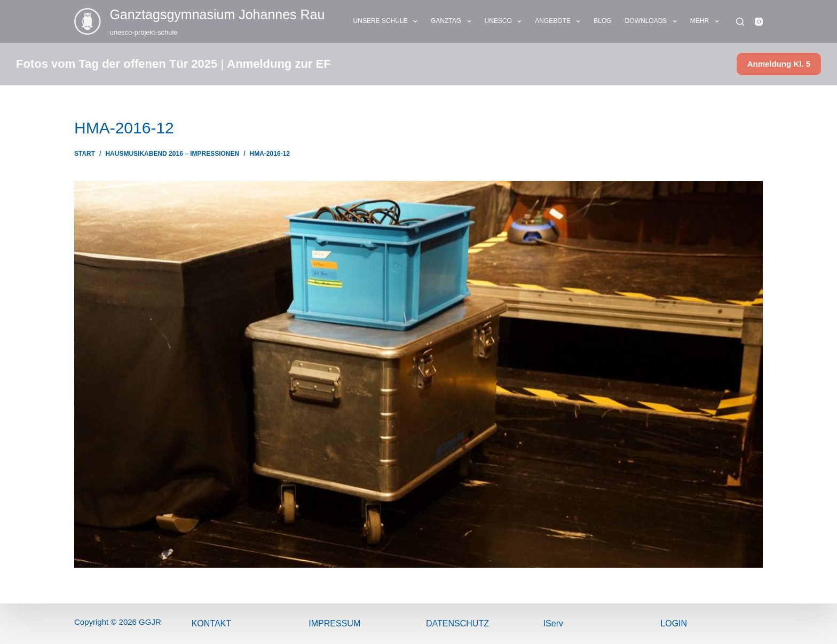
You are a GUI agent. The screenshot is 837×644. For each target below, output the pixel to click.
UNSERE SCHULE (388, 21)
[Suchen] (740, 22)
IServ (553, 623)
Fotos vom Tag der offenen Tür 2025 (117, 64)
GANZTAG (453, 21)
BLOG (602, 21)
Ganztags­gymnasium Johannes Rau (217, 14)
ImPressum (334, 623)
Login (674, 623)
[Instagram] (759, 22)
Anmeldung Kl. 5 (779, 64)
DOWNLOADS (653, 21)
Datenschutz (457, 623)
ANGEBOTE (560, 21)
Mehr (707, 21)
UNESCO (506, 21)
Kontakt (211, 623)
